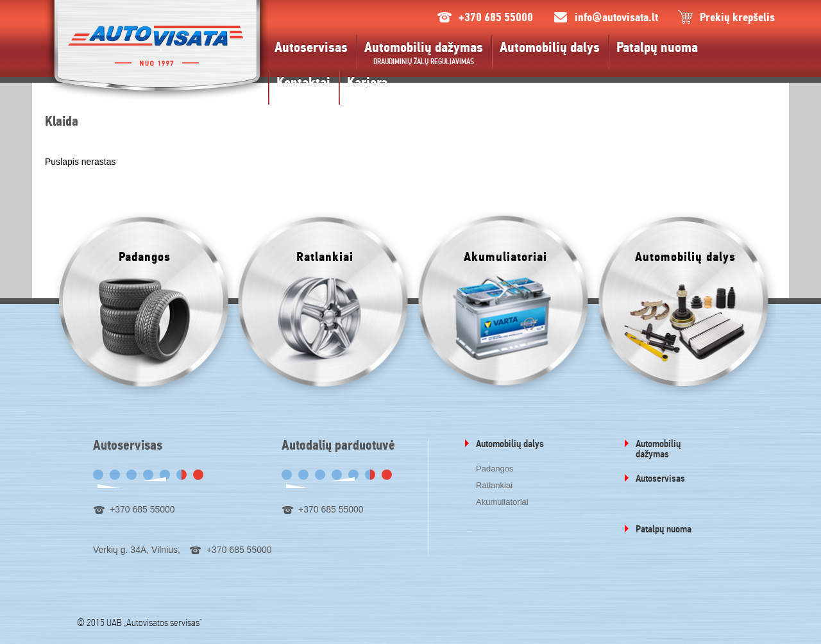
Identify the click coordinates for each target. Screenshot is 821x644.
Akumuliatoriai (502, 502)
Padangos (495, 469)
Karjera (367, 83)
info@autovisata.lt (616, 18)
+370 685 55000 (496, 18)
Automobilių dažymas (424, 47)
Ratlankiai (494, 485)
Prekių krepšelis (737, 18)
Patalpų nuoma (657, 47)
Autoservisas (311, 47)
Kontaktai (303, 83)
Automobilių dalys (550, 47)
